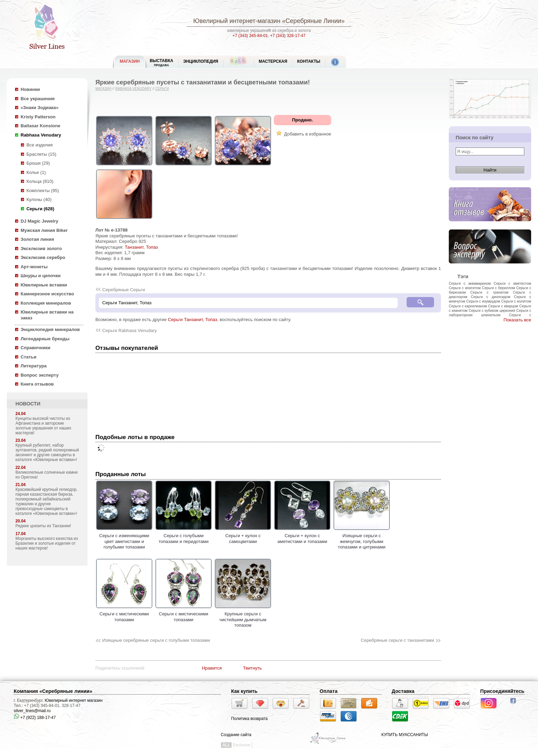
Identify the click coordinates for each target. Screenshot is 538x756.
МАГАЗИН (130, 61)
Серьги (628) (40, 209)
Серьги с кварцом (503, 306)
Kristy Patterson (38, 117)
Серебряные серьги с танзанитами (397, 640)
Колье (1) (36, 172)
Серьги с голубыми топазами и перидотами (184, 536)
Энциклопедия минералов (50, 329)
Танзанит (134, 247)
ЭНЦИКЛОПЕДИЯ (201, 61)
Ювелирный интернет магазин (74, 700)
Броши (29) (38, 163)
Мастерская (273, 61)
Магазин (103, 89)
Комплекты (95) (43, 191)
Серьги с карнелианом (468, 306)
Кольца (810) (40, 181)
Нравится (212, 668)
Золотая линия (37, 239)
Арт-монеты (34, 267)
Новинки (30, 89)
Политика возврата (249, 719)
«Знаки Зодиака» (40, 108)
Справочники (36, 348)
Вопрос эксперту (40, 375)
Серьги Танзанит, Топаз (192, 320)
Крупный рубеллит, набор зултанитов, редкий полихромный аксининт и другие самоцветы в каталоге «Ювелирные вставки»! (47, 452)
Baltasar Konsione (40, 126)
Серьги (162, 89)
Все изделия (39, 145)
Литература (34, 366)
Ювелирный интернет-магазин (237, 21)
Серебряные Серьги (124, 290)
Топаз (152, 247)
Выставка (161, 63)
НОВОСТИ (28, 404)
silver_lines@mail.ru (32, 711)
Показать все (517, 320)
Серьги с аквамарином (470, 283)
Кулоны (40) (39, 199)
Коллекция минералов (46, 303)
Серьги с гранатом (489, 292)
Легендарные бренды (45, 339)
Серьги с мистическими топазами (124, 614)
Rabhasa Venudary (41, 135)
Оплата (329, 691)
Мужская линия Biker (44, 230)
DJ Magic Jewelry (39, 221)
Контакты (309, 61)
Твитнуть (252, 668)
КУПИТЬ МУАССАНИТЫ (405, 735)
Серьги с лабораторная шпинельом (490, 313)
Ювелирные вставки (44, 285)
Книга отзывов (37, 384)
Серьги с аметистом (512, 283)
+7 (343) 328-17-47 (288, 36)
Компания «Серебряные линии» (53, 691)
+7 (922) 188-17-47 (35, 718)
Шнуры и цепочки (41, 276)
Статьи (28, 357)
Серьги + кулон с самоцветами (243, 536)
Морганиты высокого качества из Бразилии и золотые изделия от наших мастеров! (47, 543)
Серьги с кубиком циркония (492, 310)
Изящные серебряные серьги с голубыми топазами (156, 640)
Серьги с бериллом (499, 288)
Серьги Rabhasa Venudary (130, 330)
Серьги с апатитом (465, 288)
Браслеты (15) (41, 154)
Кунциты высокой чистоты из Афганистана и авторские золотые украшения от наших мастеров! (43, 426)
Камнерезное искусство (47, 294)
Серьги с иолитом (516, 301)
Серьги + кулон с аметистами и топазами (302, 536)
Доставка (403, 691)
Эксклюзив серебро (43, 257)
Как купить (244, 691)
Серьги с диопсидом (490, 297)
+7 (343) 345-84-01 (250, 36)
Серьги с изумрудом (483, 301)
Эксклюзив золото (41, 249)
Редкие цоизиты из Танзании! (43, 526)
